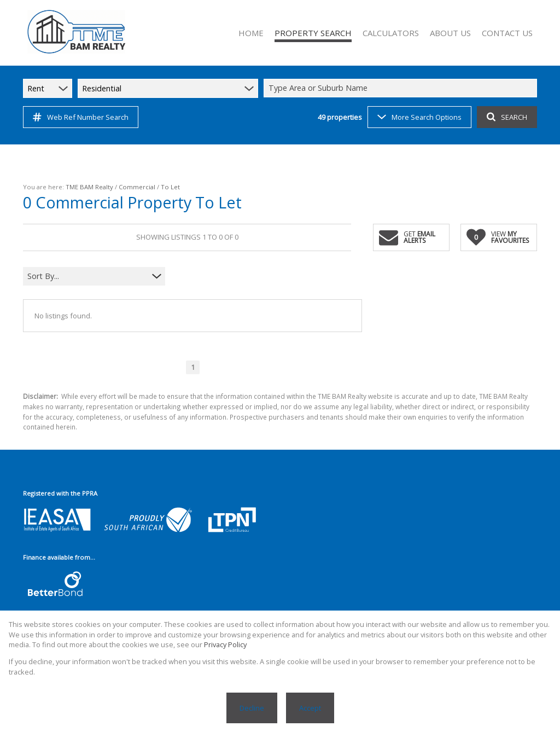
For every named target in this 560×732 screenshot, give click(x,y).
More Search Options (419, 117)
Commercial (137, 187)
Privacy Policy (225, 644)
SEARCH (507, 117)
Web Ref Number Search (81, 117)
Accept (310, 708)
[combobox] (402, 88)
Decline (252, 708)
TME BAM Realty (89, 187)
